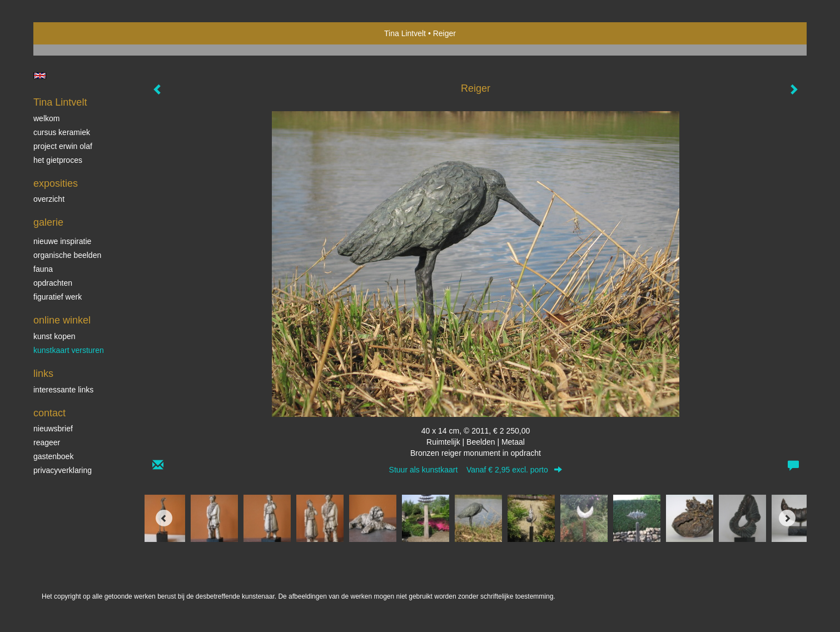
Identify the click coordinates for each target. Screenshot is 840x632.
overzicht (49, 199)
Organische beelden (67, 255)
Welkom (46, 118)
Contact (49, 413)
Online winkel (62, 320)
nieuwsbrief (53, 429)
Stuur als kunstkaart (476, 470)
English (40, 76)
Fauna (43, 269)
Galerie (48, 222)
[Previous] (164, 518)
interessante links (63, 390)
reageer (47, 442)
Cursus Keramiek (62, 132)
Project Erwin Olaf (63, 146)
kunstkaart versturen (69, 350)
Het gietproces (58, 160)
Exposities (56, 183)
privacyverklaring (63, 470)
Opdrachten (53, 283)
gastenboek (53, 456)
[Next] (787, 518)
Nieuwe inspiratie (62, 241)
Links (43, 374)
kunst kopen (54, 336)
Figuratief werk (58, 297)
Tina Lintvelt (405, 33)
